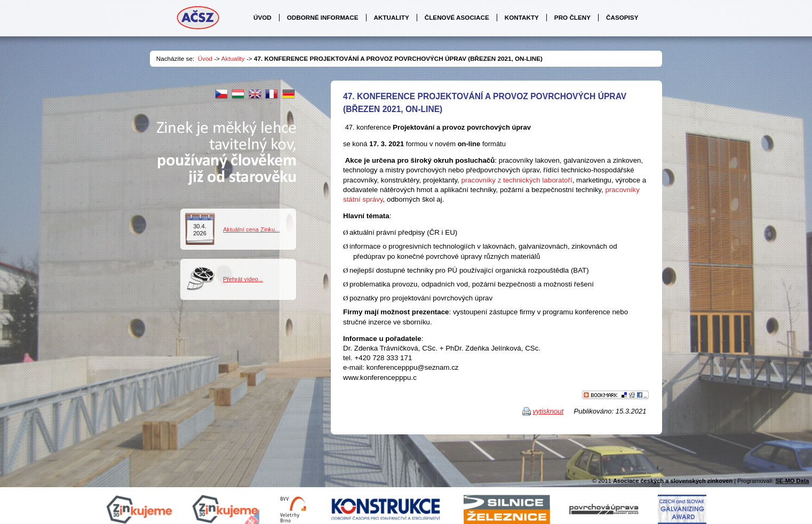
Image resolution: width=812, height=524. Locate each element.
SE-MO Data (792, 481)
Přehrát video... (243, 279)
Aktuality (233, 58)
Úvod (205, 58)
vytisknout (548, 411)
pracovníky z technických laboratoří (516, 180)
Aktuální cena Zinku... (251, 229)
